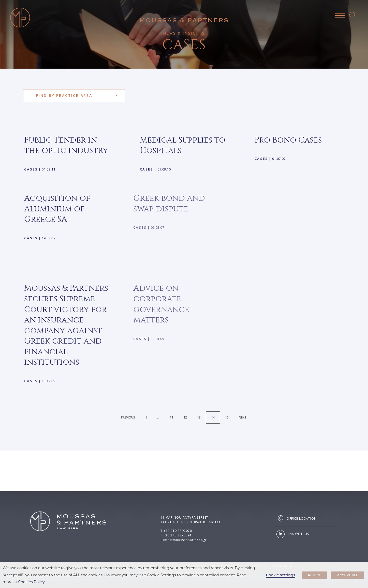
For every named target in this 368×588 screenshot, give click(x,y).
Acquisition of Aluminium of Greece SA (49, 209)
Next (243, 417)
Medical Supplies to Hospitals (181, 145)
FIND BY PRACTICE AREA (64, 95)
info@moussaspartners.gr (185, 540)
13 (199, 417)
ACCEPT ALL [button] (348, 575)
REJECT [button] (314, 575)
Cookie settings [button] (281, 575)
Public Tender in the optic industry (66, 145)
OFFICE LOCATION (296, 519)
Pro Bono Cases (272, 140)
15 (227, 417)
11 (171, 417)
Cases (31, 169)
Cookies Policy (32, 582)
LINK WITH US (292, 534)
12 (185, 417)
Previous (128, 417)
